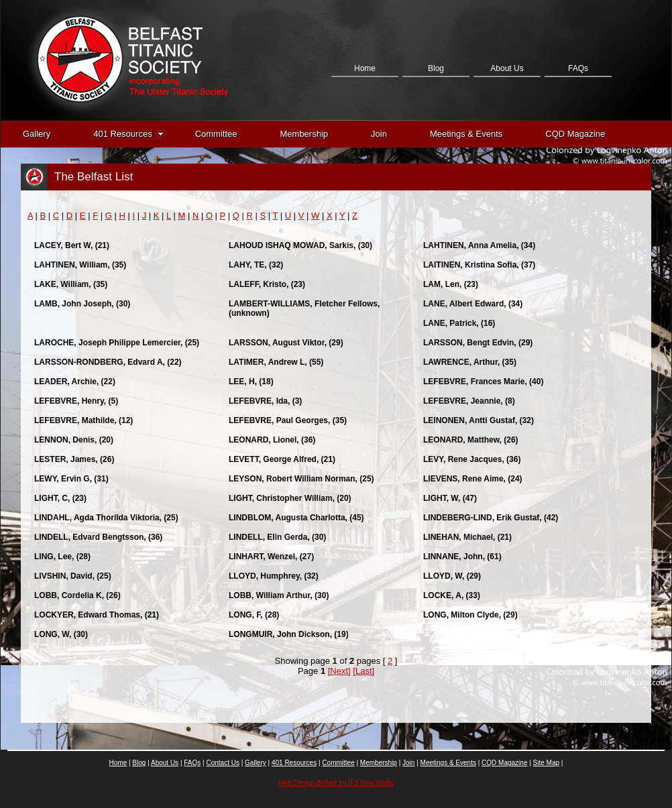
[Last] (363, 671)
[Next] (339, 671)
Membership (304, 134)
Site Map (546, 763)
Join (379, 134)
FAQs (578, 68)
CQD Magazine (575, 134)
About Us (507, 68)
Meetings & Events (466, 134)
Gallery (37, 134)
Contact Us (365, 135)
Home (365, 68)
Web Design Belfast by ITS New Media (336, 783)
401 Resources (128, 134)
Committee (216, 134)
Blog (436, 68)
